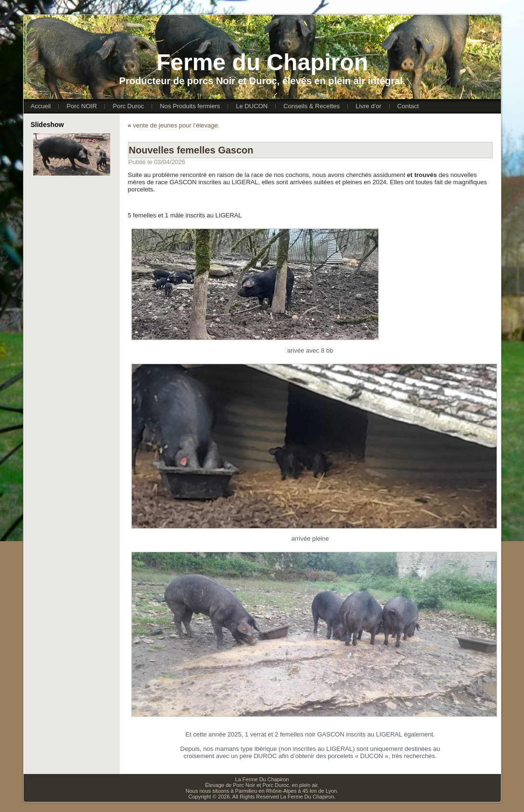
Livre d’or (368, 106)
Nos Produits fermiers (190, 106)
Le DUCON (252, 106)
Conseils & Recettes (312, 106)
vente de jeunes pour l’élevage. (176, 125)
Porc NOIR (82, 106)
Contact (408, 106)
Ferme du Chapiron (262, 62)
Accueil (41, 106)
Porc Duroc (128, 106)
